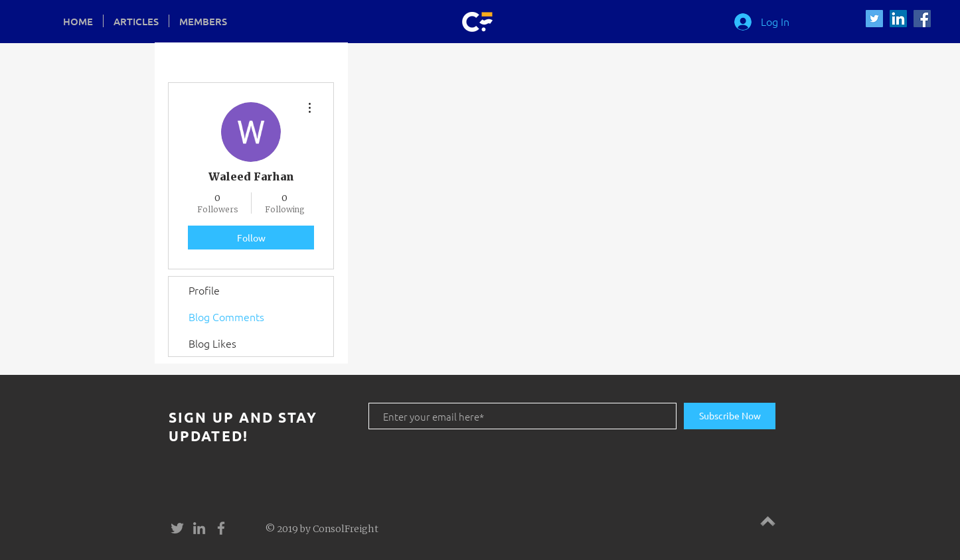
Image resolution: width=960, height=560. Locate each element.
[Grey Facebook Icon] (221, 528)
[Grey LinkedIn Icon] (199, 528)
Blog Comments (226, 316)
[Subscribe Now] (730, 416)
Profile (204, 290)
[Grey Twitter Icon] (177, 528)
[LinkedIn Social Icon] (898, 19)
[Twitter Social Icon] (874, 19)
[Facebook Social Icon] (922, 19)
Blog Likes (212, 343)
